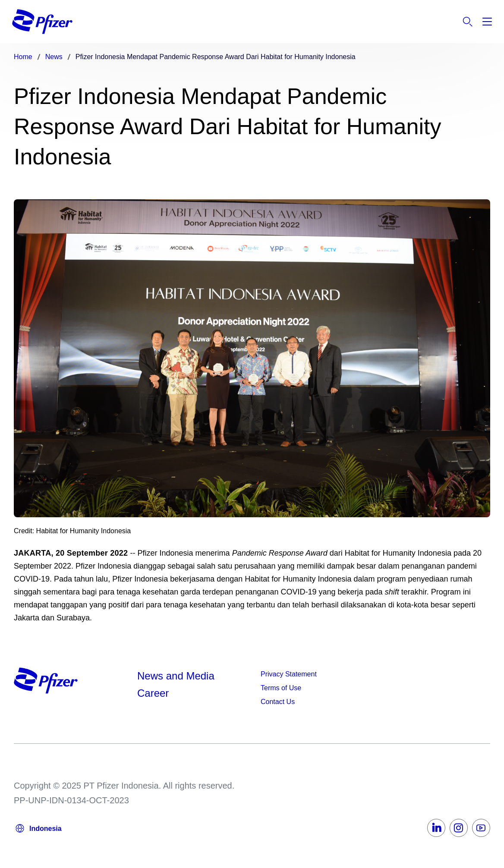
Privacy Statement (289, 674)
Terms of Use (281, 688)
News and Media (176, 676)
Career (154, 693)
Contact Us (278, 702)
